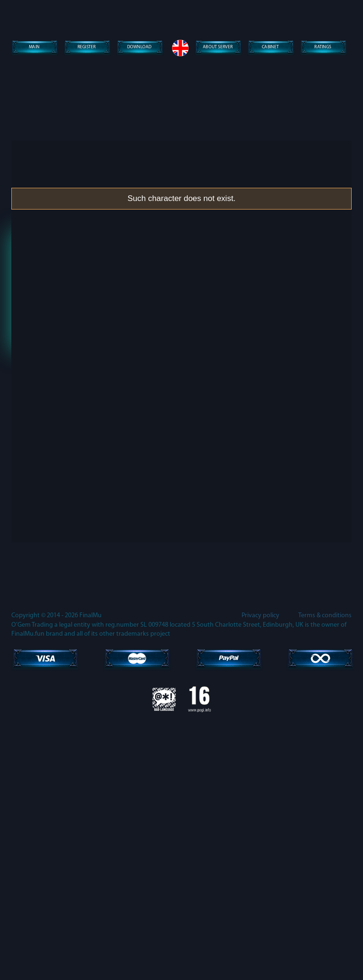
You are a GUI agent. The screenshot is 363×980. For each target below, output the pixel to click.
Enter (181, 348)
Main (34, 48)
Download (139, 48)
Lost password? (181, 376)
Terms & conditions (325, 872)
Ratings (323, 48)
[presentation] (181, 301)
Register (87, 48)
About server (218, 48)
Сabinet (270, 48)
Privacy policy (260, 872)
